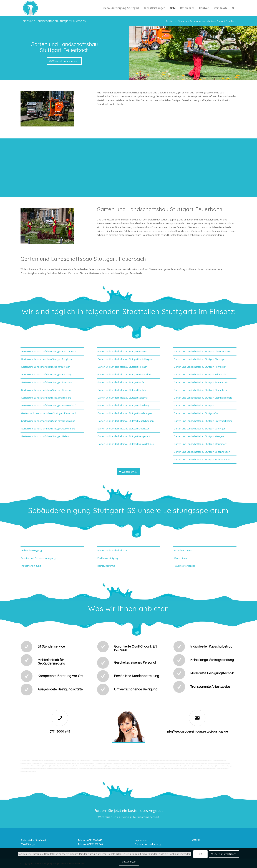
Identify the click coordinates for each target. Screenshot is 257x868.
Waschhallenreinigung (139, 763)
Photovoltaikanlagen (208, 766)
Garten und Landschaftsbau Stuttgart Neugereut (124, 436)
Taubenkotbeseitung (190, 761)
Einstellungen (129, 862)
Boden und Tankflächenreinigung (83, 763)
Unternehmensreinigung (158, 761)
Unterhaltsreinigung (86, 769)
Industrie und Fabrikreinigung (80, 761)
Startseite (183, 21)
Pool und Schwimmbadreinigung (144, 769)
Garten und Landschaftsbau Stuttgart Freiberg (46, 398)
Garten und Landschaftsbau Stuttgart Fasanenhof (48, 405)
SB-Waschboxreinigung (104, 763)
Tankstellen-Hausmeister (46, 769)
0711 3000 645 (60, 732)
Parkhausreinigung (108, 558)
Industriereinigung (31, 566)
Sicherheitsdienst (183, 550)
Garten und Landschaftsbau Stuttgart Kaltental (123, 398)
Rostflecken (88, 766)
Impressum (141, 840)
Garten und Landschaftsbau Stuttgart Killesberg (123, 405)
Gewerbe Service (126, 761)
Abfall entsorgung (219, 761)
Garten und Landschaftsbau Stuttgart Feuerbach (53, 21)
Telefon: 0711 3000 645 (90, 840)
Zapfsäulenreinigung (155, 763)
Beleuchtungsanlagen (159, 766)
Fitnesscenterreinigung (28, 771)
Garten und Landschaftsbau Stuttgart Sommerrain (201, 382)
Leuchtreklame (146, 766)
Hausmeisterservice (185, 566)
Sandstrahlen (25, 766)
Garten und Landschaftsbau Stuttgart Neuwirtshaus (126, 444)
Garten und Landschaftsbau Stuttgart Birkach (46, 367)
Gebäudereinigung (31, 550)
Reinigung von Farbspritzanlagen (44, 763)
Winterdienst (181, 558)
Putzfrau (136, 761)
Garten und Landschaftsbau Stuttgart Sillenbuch (200, 374)
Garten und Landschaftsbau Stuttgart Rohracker (200, 367)
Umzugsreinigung (72, 769)
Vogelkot (60, 766)
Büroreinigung (26, 761)
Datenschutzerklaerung (148, 844)
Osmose (97, 769)
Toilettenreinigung (113, 761)
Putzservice (144, 761)
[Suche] (233, 8)
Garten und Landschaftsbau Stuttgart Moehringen (125, 413)
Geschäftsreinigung (63, 761)
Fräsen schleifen (36, 766)
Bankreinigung (49, 761)
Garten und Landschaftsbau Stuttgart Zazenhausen (202, 452)
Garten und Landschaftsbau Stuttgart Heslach (122, 367)
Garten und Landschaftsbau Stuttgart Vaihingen (200, 429)
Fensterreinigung (222, 769)
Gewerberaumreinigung (165, 769)
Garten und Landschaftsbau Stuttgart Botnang (46, 374)
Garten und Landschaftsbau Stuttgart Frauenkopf (48, 421)
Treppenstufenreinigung (131, 766)
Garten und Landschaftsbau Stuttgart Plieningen (200, 359)
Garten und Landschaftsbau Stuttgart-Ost (196, 413)
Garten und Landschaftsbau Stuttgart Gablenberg (48, 429)
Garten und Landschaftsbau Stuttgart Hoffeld (122, 390)
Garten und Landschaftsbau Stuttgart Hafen (45, 436)
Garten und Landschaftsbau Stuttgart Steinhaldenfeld (203, 398)
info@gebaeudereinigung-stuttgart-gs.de (197, 732)
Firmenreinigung (38, 761)
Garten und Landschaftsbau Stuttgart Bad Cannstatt (49, 351)
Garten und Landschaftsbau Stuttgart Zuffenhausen (202, 459)
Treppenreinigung (99, 766)
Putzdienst (180, 766)
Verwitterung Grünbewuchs (73, 766)
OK (200, 854)
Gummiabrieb (227, 763)
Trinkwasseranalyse (205, 761)
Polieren (46, 766)
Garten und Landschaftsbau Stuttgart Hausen (122, 351)
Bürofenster (172, 766)
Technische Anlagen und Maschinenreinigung (117, 769)
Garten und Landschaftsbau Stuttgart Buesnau (46, 382)
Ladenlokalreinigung (99, 761)
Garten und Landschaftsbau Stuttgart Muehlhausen (126, 421)
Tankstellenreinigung (64, 763)
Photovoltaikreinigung (224, 766)
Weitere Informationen (224, 854)
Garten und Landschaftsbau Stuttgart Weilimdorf (200, 444)
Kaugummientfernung (198, 763)
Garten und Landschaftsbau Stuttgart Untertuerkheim (203, 421)
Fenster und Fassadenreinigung (38, 558)
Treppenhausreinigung (114, 766)
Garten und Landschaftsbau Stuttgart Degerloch (47, 390)
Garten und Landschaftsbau (113, 550)
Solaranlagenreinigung (28, 769)
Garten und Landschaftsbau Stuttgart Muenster (123, 429)
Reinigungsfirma (106, 566)
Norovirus (196, 766)
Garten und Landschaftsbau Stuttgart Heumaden (124, 374)
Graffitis (53, 766)
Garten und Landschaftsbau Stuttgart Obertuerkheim (202, 351)
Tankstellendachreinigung (122, 763)
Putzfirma (188, 766)
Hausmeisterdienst (180, 769)
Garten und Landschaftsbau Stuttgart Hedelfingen (125, 359)
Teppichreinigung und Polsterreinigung (176, 763)
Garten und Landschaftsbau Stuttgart (194, 405)
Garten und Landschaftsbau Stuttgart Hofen (121, 382)
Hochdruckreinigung (214, 763)
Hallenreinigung (26, 763)
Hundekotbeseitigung (175, 761)
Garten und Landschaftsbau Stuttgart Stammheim (201, 390)
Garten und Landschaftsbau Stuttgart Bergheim (47, 359)
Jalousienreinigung (194, 769)
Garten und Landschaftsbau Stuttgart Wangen (199, 436)
